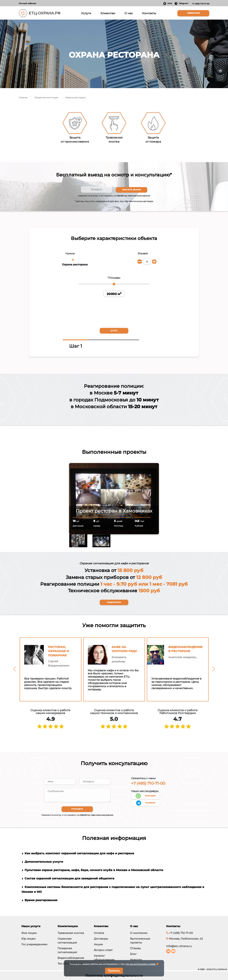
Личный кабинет (27, 3)
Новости (136, 960)
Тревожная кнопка (71, 933)
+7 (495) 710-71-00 (201, 4)
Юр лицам (28, 939)
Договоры (101, 939)
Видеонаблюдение (71, 958)
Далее (114, 331)
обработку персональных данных (133, 196)
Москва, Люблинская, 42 (184, 939)
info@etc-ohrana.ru (179, 946)
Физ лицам (29, 933)
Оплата (99, 933)
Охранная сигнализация (67, 941)
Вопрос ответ (103, 950)
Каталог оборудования (104, 958)
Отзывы (135, 948)
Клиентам (108, 13)
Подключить (114, 602)
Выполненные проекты (140, 941)
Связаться (193, 13)
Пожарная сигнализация (67, 950)
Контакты (149, 13)
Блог (133, 954)
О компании (139, 933)
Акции (98, 944)
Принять (114, 971)
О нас (129, 13)
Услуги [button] (87, 13)
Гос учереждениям (34, 944)
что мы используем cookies (141, 964)
